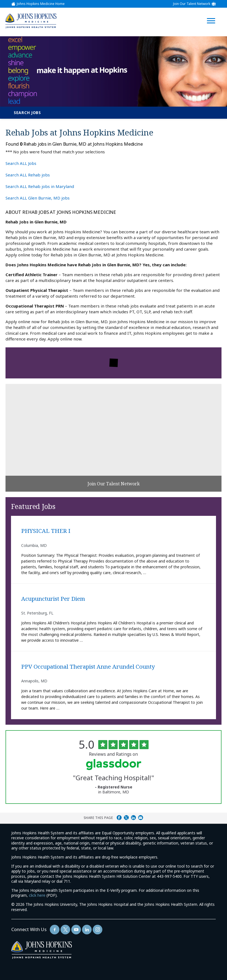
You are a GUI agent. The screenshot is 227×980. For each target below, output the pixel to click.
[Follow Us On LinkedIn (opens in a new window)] (87, 930)
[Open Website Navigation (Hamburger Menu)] (212, 14)
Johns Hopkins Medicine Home (41, 4)
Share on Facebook (119, 818)
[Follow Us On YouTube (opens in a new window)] (76, 930)
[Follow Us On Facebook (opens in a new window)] (55, 930)
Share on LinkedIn (133, 818)
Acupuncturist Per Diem (53, 599)
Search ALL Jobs (21, 163)
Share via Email (141, 818)
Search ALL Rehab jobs (28, 175)
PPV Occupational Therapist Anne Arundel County (88, 667)
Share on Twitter (126, 818)
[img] (31, 21)
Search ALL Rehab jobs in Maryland (40, 186)
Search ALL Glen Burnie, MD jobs (38, 198)
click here (37, 895)
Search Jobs (27, 113)
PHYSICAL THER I (46, 531)
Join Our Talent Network (192, 4)
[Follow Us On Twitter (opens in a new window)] (65, 930)
